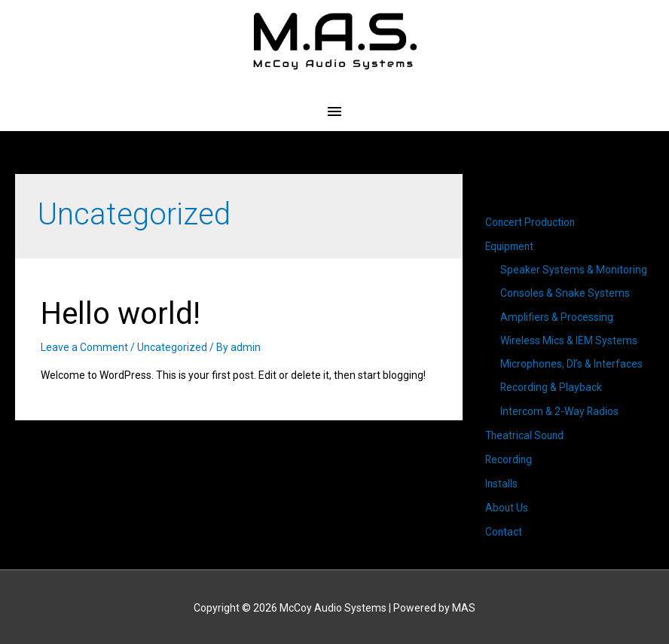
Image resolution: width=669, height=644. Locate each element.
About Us (507, 507)
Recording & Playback (551, 389)
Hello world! (121, 314)
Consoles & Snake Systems (565, 294)
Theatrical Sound (526, 436)
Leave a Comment (84, 347)
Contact (504, 531)
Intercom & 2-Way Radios (560, 412)
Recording (509, 459)
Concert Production (531, 222)
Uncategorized (172, 347)
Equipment (511, 246)
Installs (502, 484)
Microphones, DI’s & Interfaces (571, 365)
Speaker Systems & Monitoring (574, 270)
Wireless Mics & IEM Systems (569, 341)
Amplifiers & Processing (557, 317)
